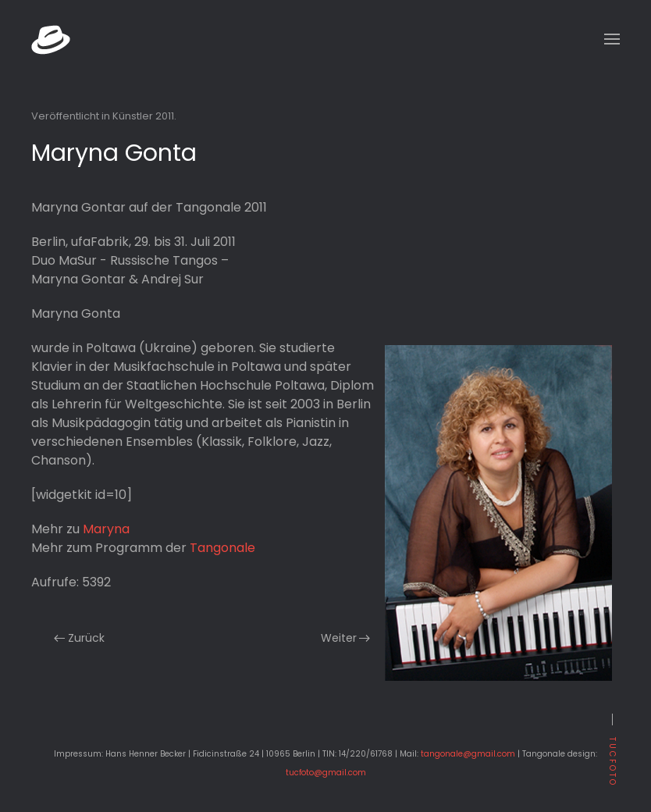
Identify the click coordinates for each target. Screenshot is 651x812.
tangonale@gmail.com (468, 754)
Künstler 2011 (143, 116)
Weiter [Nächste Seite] (346, 638)
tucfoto (612, 762)
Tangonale (222, 548)
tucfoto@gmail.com (326, 773)
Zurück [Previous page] (79, 638)
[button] (612, 39)
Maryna (106, 529)
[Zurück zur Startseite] (51, 39)
